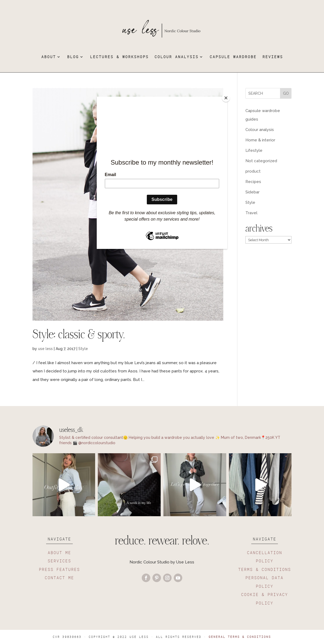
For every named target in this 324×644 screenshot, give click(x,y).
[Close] (226, 98)
